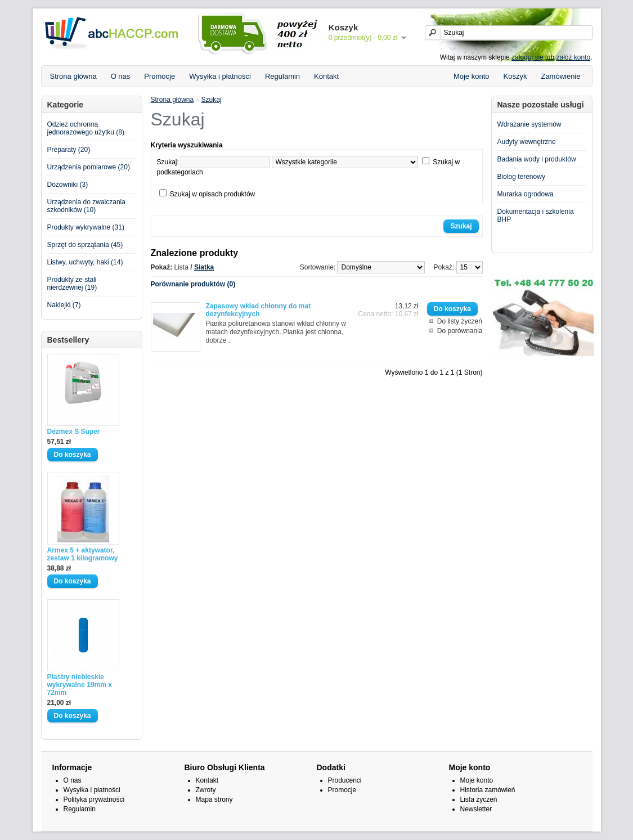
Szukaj (212, 100)
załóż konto (573, 57)
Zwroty (206, 790)
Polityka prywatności (94, 799)
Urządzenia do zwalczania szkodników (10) (86, 206)
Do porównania (460, 331)
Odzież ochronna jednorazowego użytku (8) (86, 128)
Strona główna (73, 76)
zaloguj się (527, 57)
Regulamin (282, 76)
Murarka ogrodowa (526, 194)
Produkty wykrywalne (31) (86, 227)
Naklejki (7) (64, 305)
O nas (121, 76)
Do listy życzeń (460, 321)
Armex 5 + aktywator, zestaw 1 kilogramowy (83, 554)
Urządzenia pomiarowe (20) (89, 167)
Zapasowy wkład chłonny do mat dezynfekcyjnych (259, 310)
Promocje (160, 76)
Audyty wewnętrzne (527, 142)
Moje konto (472, 76)
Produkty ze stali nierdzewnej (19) (72, 284)
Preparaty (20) (69, 150)
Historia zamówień (488, 790)
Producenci (345, 780)
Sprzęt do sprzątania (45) (85, 245)
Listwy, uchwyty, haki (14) (85, 262)
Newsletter (476, 809)
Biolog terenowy (521, 177)
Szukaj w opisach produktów (212, 194)
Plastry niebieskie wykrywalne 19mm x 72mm (80, 685)
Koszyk (515, 76)
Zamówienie (560, 76)
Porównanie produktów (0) (193, 284)
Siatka (204, 267)
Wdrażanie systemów (529, 124)
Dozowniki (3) (68, 185)
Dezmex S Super (74, 432)
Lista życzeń (479, 799)
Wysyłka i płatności (220, 76)
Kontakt (326, 76)
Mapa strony (214, 799)
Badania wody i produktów (537, 159)
